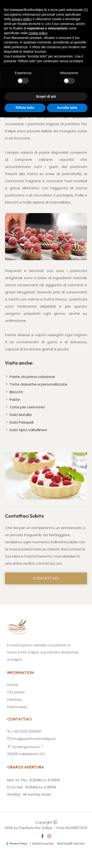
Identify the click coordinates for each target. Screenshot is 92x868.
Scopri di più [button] (46, 847)
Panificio (15, 699)
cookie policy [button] (38, 784)
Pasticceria (17, 707)
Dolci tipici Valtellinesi (28, 430)
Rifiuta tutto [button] (25, 858)
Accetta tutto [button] (67, 858)
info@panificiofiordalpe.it (31, 739)
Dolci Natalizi (21, 415)
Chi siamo (16, 692)
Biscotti (16, 392)
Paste (15, 399)
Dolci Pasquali (22, 422)
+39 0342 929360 (24, 731)
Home (5, 61)
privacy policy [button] (22, 770)
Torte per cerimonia (27, 407)
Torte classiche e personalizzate (38, 384)
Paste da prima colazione (32, 377)
